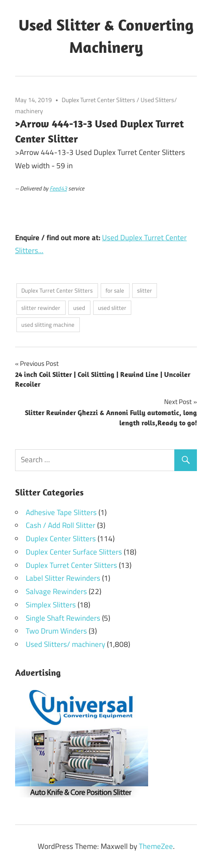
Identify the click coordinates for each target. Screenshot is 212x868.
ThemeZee (156, 846)
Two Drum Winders (56, 631)
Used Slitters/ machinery (65, 644)
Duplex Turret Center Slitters (98, 100)
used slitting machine (48, 325)
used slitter (112, 308)
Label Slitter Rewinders (63, 578)
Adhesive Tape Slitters (61, 512)
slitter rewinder (41, 308)
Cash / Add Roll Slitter (61, 525)
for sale (115, 290)
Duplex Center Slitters (61, 539)
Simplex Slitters (51, 605)
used (79, 308)
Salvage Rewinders (56, 591)
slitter (145, 290)
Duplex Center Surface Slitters (74, 552)
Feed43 (58, 188)
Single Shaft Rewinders (63, 618)
